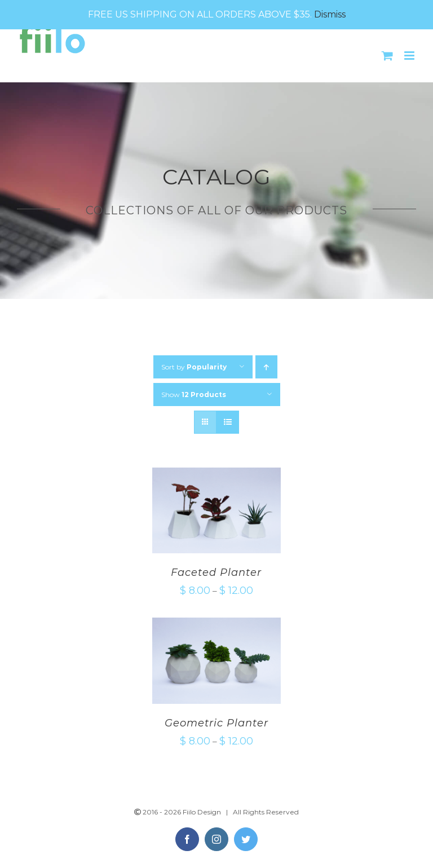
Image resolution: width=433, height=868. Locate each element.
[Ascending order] (266, 367)
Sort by (194, 367)
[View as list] (227, 422)
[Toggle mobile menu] (410, 56)
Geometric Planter (216, 723)
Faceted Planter (216, 572)
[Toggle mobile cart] (387, 56)
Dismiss (330, 14)
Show (194, 395)
